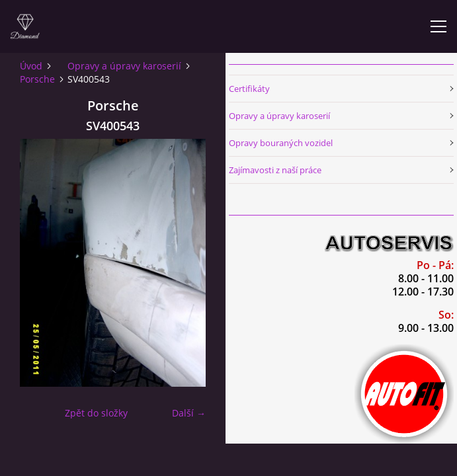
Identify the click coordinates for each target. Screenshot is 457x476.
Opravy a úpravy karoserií (124, 66)
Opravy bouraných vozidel (281, 143)
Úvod (31, 66)
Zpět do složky (96, 413)
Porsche (37, 79)
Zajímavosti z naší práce (275, 170)
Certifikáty (249, 89)
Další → (189, 413)
